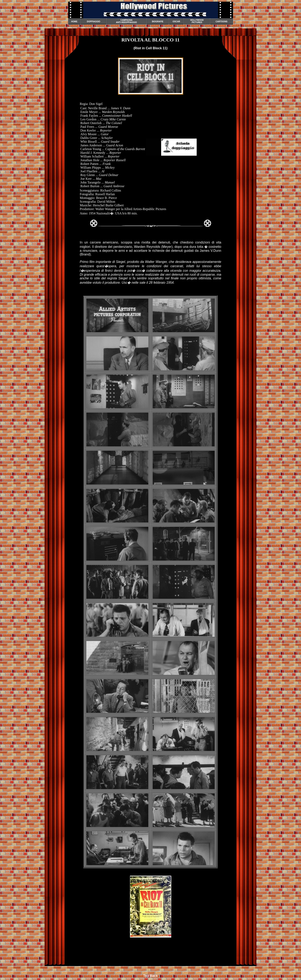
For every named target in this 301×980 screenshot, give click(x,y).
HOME (74, 22)
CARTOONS (222, 22)
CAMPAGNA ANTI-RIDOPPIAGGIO (126, 21)
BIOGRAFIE (158, 22)
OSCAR (176, 22)
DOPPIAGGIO (94, 22)
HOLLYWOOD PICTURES (197, 21)
